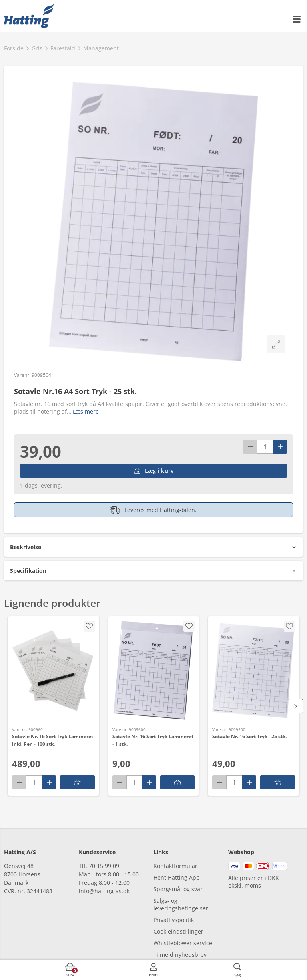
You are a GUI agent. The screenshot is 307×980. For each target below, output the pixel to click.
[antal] (265, 447)
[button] (153, 547)
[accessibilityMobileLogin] (153, 970)
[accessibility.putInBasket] (77, 782)
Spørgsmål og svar (178, 889)
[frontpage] (29, 16)
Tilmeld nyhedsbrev (180, 955)
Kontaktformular (175, 866)
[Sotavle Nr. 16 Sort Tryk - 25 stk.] (254, 671)
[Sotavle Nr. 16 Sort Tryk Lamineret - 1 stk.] (154, 671)
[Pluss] (280, 447)
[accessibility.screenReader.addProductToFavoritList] (89, 626)
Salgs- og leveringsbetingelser (181, 904)
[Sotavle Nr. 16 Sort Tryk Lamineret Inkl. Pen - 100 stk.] (53, 671)
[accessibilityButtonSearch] (237, 970)
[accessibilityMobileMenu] (297, 19)
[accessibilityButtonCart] (70, 970)
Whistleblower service (183, 943)
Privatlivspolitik (174, 920)
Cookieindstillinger (178, 931)
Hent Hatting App (177, 877)
